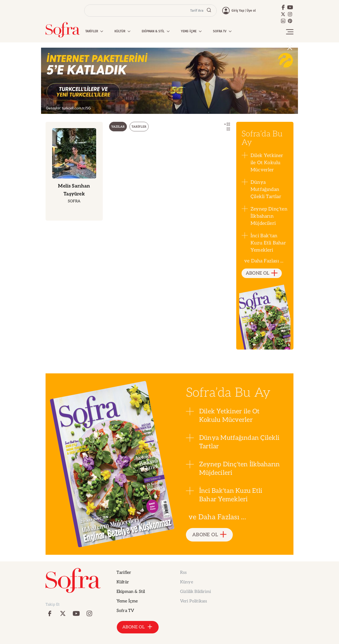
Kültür (123, 582)
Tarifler (124, 573)
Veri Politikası (193, 601)
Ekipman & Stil (131, 592)
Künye (187, 582)
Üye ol (251, 11)
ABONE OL (262, 273)
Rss (183, 573)
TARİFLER (139, 127)
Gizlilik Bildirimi (195, 592)
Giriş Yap (238, 11)
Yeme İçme (127, 601)
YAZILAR (118, 127)
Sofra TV (125, 611)
